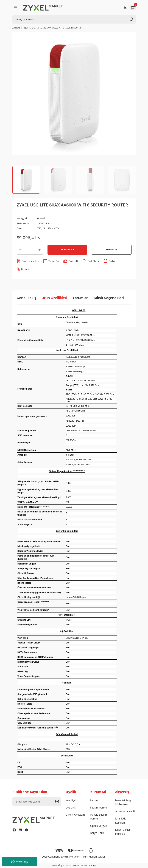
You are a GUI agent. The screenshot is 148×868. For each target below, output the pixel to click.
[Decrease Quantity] (20, 250)
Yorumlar (80, 298)
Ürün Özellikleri (54, 298)
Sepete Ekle (67, 249)
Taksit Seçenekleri (108, 298)
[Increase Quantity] (40, 250)
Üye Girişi (71, 808)
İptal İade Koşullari (121, 820)
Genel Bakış (26, 298)
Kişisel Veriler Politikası (123, 832)
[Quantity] (30, 250)
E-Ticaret (67, 866)
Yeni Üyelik (72, 800)
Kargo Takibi (98, 833)
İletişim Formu (99, 808)
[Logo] (43, 8)
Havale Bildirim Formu (99, 817)
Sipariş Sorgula (99, 826)
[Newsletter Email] (37, 802)
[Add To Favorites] (28, 261)
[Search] (74, 19)
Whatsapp (19, 862)
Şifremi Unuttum (75, 815)
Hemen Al (112, 249)
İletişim (94, 800)
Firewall (42, 218)
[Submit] (58, 802)
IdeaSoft (56, 866)
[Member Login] (125, 8)
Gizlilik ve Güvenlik (125, 811)
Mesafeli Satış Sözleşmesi (123, 802)
